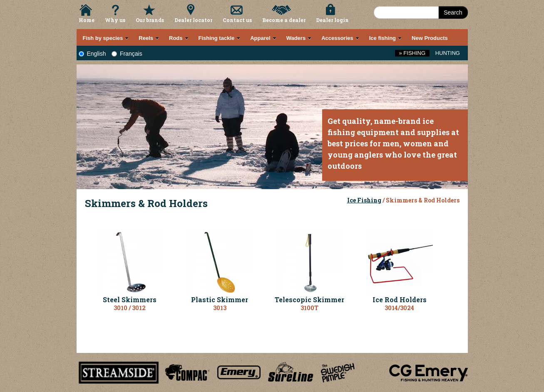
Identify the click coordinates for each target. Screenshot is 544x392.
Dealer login (332, 20)
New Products (430, 38)
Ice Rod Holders (400, 300)
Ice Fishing (364, 200)
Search (453, 12)
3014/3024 (399, 308)
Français (127, 54)
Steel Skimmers (130, 300)
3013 (220, 308)
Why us (115, 20)
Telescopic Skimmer (309, 300)
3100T (309, 308)
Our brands (150, 20)
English (92, 54)
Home (87, 20)
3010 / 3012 (130, 308)
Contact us (237, 20)
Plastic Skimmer (220, 300)
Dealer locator (193, 20)
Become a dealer (284, 20)
